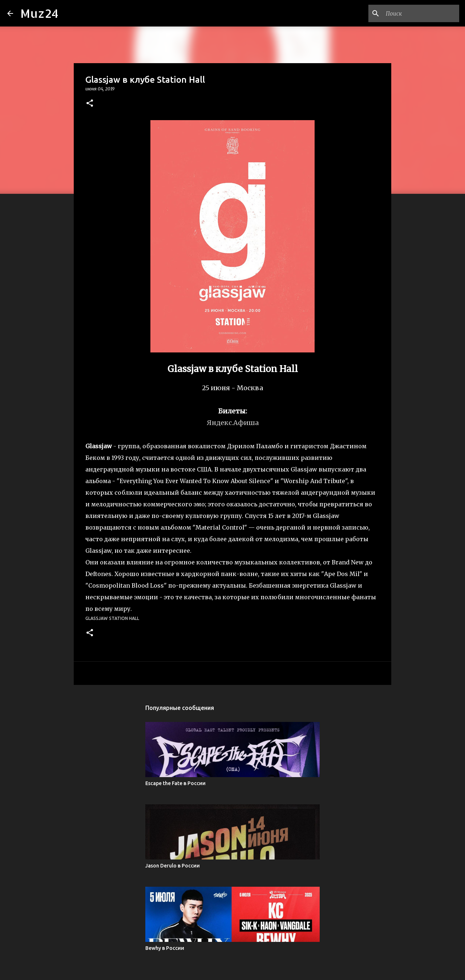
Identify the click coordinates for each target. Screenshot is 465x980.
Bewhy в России (165, 948)
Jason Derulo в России (173, 866)
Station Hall (124, 618)
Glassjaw (96, 618)
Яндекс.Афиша (233, 423)
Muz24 (39, 13)
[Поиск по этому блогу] (421, 13)
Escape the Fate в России (175, 783)
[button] (90, 104)
